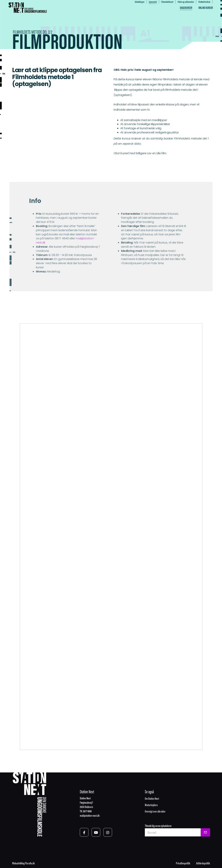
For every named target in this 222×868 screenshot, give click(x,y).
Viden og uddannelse (186, 2)
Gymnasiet (153, 2)
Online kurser (206, 8)
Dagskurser (186, 8)
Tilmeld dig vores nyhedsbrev (158, 826)
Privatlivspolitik (183, 863)
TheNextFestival (204, 2)
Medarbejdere (151, 805)
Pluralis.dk (30, 863)
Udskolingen (140, 2)
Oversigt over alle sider (155, 811)
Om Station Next (152, 798)
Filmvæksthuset (167, 2)
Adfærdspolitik (203, 863)
